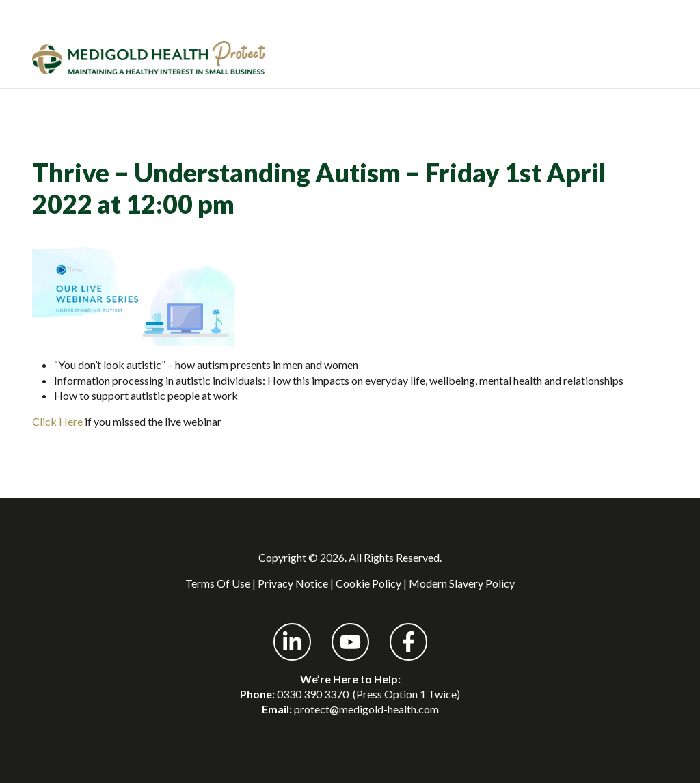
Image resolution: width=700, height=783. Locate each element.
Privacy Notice (293, 583)
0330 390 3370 (313, 694)
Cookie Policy (368, 583)
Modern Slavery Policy (462, 583)
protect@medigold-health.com (366, 709)
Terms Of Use (218, 583)
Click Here (57, 421)
